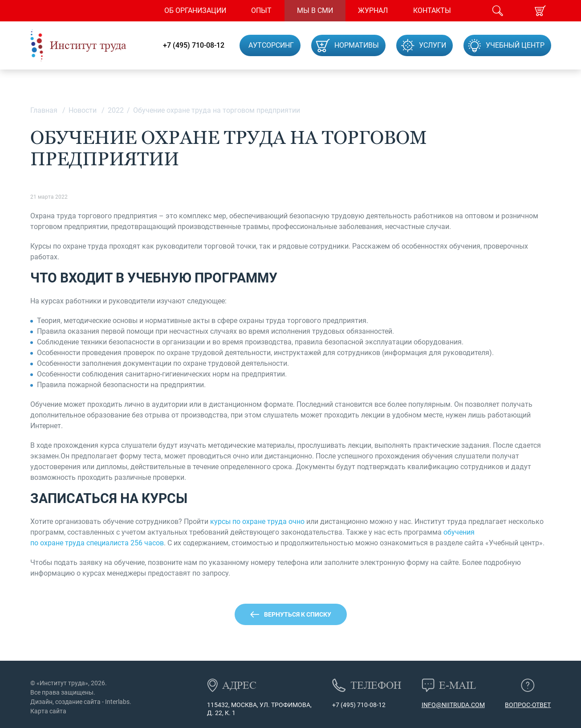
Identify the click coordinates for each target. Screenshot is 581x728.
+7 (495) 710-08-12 (194, 45)
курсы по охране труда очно (257, 521)
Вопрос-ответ (528, 705)
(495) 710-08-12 (362, 705)
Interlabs (117, 702)
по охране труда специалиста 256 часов (97, 543)
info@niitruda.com (453, 705)
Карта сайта (48, 711)
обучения (459, 532)
